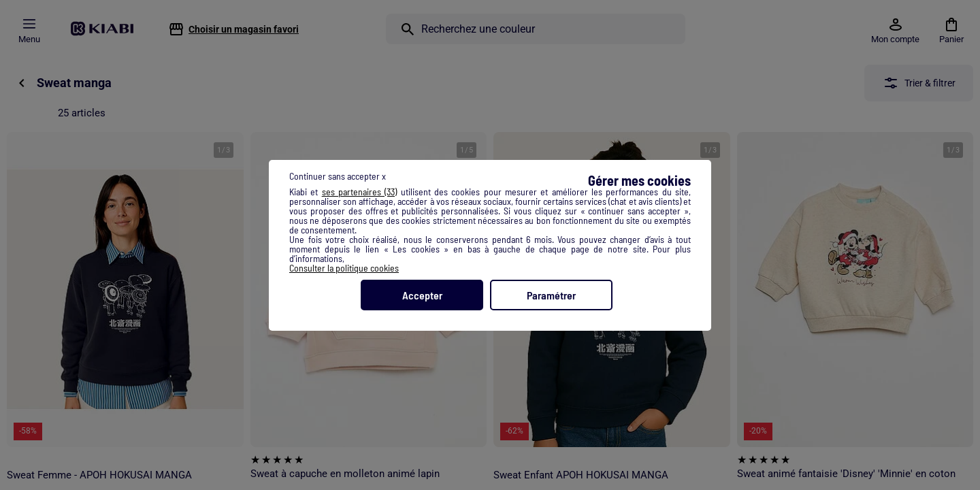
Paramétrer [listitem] (551, 295)
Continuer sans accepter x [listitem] (338, 176)
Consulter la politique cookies (344, 268)
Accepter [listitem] (422, 295)
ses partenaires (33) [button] (360, 192)
